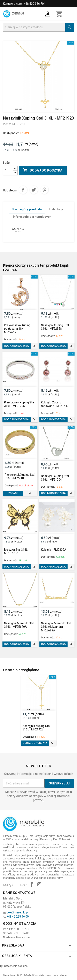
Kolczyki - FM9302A (54, 550)
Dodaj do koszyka (43, 170)
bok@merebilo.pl (17, 912)
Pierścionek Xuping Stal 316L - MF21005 (19, 404)
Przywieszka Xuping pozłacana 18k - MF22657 (17, 329)
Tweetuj (34, 190)
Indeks (7, 124)
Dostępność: (11, 133)
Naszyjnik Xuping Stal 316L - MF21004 (55, 478)
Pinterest (44, 190)
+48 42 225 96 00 (18, 917)
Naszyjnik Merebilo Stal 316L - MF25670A (19, 625)
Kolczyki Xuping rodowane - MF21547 (55, 404)
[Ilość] (8, 170)
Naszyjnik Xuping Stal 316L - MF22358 (55, 327)
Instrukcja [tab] (56, 209)
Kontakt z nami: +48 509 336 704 (24, 4)
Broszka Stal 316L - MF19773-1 (17, 552)
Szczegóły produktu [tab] (27, 209)
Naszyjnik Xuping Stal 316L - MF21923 (36, 728)
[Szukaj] (38, 27)
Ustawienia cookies (14, 966)
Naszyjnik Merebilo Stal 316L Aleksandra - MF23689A (56, 627)
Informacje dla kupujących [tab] (32, 217)
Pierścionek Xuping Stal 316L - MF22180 (20, 477)
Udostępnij (23, 190)
